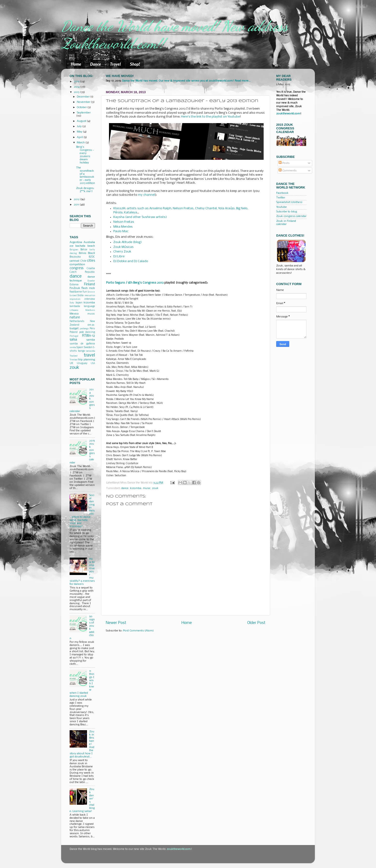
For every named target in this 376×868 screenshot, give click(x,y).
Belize (84, 250)
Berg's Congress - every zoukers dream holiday (85, 155)
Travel (115, 64)
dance (125, 488)
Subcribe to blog (287, 212)
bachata (80, 246)
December (84, 97)
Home (76, 64)
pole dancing (87, 332)
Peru (92, 329)
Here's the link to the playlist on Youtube (210, 117)
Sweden (88, 347)
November (84, 102)
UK (71, 363)
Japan (79, 303)
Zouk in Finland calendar (286, 223)
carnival (74, 261)
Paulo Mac (121, 231)
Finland (90, 284)
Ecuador (91, 281)
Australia (89, 242)
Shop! (135, 64)
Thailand (73, 356)
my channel (146, 195)
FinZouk (75, 288)
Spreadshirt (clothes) (289, 202)
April (80, 137)
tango (81, 351)
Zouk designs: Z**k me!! (85, 190)
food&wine (76, 292)
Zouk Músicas (123, 247)
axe (72, 246)
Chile (83, 261)
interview (90, 299)
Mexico (74, 314)
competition (77, 265)
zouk (155, 488)
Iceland (73, 296)
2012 (77, 199)
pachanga (84, 329)
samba (91, 340)
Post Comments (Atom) (138, 631)
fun (85, 292)
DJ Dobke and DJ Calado (131, 261)
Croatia (91, 269)
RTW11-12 (89, 336)
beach (91, 246)
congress (76, 268)
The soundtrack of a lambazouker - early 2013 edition (86, 176)
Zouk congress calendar (291, 216)
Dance (96, 64)
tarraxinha (90, 351)
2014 (77, 87)
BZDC (92, 257)
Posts (284, 163)
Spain (80, 347)
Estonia (74, 285)
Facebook (282, 193)
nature (75, 318)
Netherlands (77, 321)
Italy (72, 303)
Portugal (74, 336)
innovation (90, 296)
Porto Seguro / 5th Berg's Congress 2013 (135, 283)
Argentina (76, 242)
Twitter (281, 198)
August (82, 121)
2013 (77, 92)
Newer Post (116, 623)
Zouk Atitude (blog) (127, 242)
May (80, 132)
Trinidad (73, 360)
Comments (288, 171)
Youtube (282, 207)
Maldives (90, 310)
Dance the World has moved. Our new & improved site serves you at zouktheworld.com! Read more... (186, 81)
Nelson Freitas (124, 222)
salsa (73, 340)
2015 (77, 82)
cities (91, 261)
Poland (74, 332)
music (147, 488)
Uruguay (82, 363)
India (81, 296)
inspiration (75, 299)
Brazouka (75, 257)
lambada (75, 306)
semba (73, 347)
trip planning (87, 360)
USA (93, 363)
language (89, 306)
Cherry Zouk (122, 252)
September (84, 113)
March (81, 143)
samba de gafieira (82, 344)
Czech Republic (82, 272)
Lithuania (74, 310)
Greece (91, 292)
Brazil (91, 253)
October (82, 107)
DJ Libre (119, 256)
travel (89, 355)
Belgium (74, 250)
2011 (77, 205)
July (80, 126)
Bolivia (83, 253)
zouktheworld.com (288, 114)
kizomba (136, 488)
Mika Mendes (123, 227)
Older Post (256, 623)
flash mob (88, 288)
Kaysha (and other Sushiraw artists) (140, 217)
